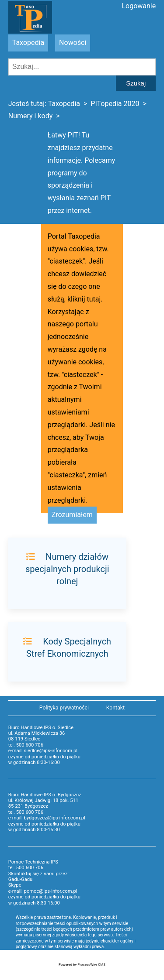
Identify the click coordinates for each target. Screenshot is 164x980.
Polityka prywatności (64, 708)
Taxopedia (28, 43)
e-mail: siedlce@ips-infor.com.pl (43, 751)
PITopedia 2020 (115, 104)
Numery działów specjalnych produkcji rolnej (67, 569)
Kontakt (115, 708)
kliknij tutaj (84, 299)
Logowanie (139, 6)
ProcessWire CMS (91, 965)
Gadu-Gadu (20, 879)
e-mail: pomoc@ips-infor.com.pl (43, 891)
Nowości (73, 43)
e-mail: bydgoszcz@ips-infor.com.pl (47, 818)
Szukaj (136, 83)
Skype (15, 885)
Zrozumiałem (72, 515)
